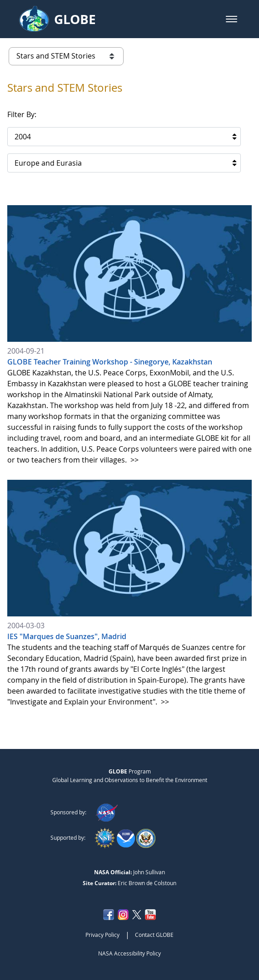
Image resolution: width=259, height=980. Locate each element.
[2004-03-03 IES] (129, 593)
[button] (232, 19)
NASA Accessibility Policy (129, 953)
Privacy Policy (102, 935)
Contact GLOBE (154, 935)
